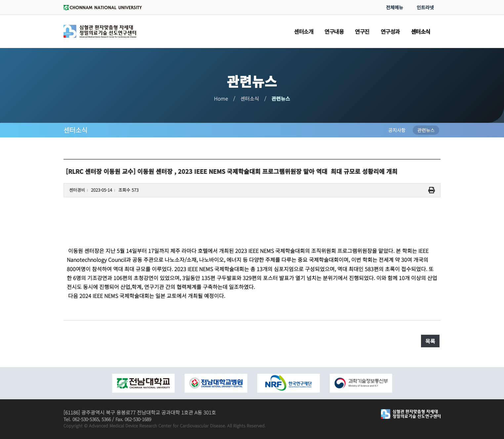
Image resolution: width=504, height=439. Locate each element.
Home (221, 98)
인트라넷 (425, 7)
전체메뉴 (395, 7)
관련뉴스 (281, 98)
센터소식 (250, 98)
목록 (430, 341)
